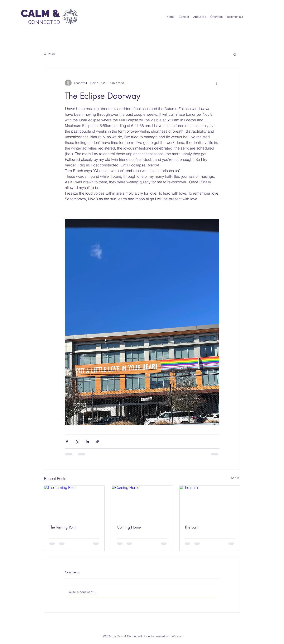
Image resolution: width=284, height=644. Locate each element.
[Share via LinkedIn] (87, 442)
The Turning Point (63, 527)
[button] (235, 54)
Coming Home (129, 527)
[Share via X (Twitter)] (77, 442)
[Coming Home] (142, 503)
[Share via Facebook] (67, 442)
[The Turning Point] (74, 503)
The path (192, 527)
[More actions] (217, 83)
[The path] (210, 503)
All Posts (50, 54)
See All (236, 478)
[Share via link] (98, 442)
